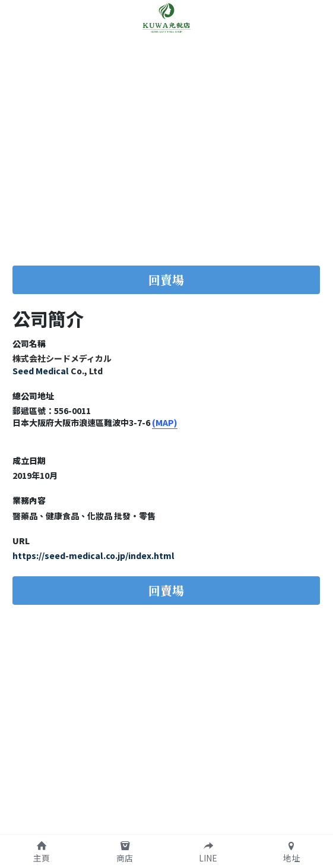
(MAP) (165, 422)
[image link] (167, 17)
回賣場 (166, 280)
